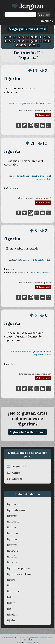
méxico (13, 269)
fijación (12, 615)
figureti (12, 545)
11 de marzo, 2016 (42, 103)
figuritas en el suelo (21, 574)
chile (12, 364)
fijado (11, 621)
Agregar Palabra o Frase (27, 29)
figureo (12, 539)
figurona (13, 591)
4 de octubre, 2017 (42, 260)
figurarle (13, 522)
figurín (12, 557)
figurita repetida (18, 568)
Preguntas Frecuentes (35, 638)
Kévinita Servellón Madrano (31, 176)
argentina (15, 188)
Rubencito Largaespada (30, 352)
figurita (12, 79)
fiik (9, 597)
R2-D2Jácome (23, 103)
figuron (12, 586)
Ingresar (47, 21)
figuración (14, 504)
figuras (12, 528)
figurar (12, 516)
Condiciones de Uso (10, 638)
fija (9, 609)
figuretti (13, 551)
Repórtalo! (43, 115)
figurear (13, 533)
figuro (11, 580)
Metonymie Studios (32, 643)
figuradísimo (16, 510)
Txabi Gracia (23, 260)
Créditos (22, 638)
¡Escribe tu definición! (27, 432)
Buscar (44, 15)
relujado (46, 273)
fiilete (11, 603)
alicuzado (35, 273)
